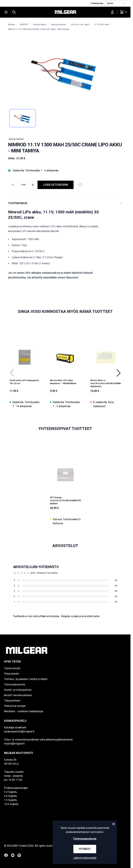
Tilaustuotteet (12, 701)
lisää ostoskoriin (56, 185)
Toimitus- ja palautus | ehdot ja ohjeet (26, 679)
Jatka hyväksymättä (85, 858)
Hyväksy (85, 849)
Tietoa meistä (12, 668)
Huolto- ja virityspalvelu (18, 690)
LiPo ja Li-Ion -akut (80, 24)
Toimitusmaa (97, 3)
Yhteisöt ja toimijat (15, 706)
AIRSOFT (24, 24)
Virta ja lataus (40, 24)
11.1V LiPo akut (101, 24)
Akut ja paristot (58, 24)
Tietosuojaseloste (15, 684)
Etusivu (11, 24)
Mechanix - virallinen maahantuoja (24, 711)
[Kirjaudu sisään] (112, 12)
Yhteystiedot (11, 674)
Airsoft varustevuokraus (18, 695)
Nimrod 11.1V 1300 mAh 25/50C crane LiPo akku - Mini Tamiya (39, 29)
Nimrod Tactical (16, 139)
